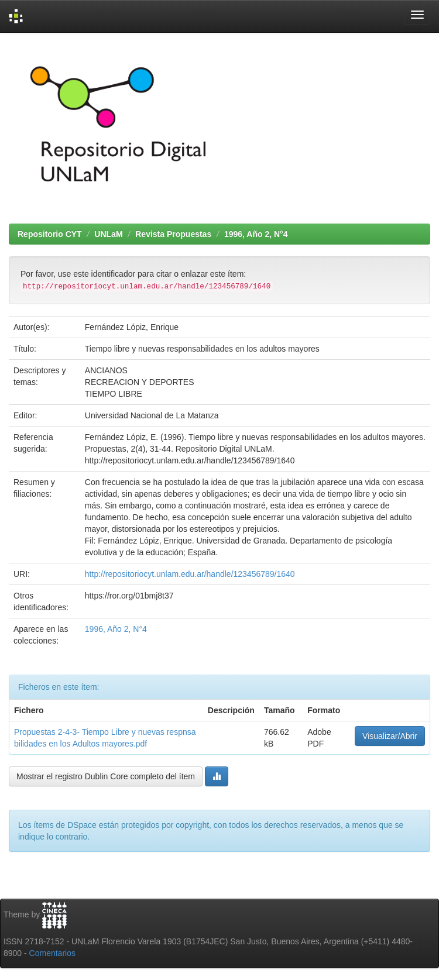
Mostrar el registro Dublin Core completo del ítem (106, 776)
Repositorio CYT (50, 234)
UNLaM (108, 234)
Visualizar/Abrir (390, 736)
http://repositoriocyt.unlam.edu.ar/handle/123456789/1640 (190, 574)
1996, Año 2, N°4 (256, 234)
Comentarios (52, 953)
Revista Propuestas (173, 234)
